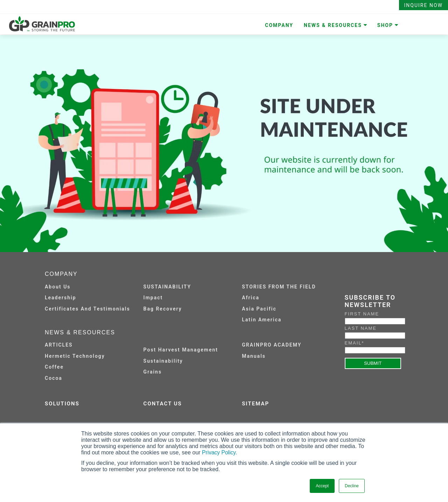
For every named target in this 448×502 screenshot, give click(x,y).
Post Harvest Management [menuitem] (181, 350)
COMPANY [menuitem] (279, 25)
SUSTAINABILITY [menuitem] (167, 287)
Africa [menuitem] (251, 298)
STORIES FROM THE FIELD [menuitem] (279, 287)
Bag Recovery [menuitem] (163, 309)
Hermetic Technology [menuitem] (75, 356)
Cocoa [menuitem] (54, 378)
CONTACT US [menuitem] (163, 404)
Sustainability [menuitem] (163, 361)
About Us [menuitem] (58, 287)
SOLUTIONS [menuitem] (62, 404)
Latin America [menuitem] (262, 320)
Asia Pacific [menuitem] (259, 309)
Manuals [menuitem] (254, 356)
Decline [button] (352, 486)
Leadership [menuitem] (61, 298)
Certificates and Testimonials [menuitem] (87, 309)
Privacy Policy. (220, 452)
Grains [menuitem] (153, 372)
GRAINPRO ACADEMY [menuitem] (272, 345)
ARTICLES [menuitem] (59, 345)
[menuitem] (189, 344)
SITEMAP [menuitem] (255, 404)
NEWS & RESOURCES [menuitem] (333, 25)
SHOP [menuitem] (385, 25)
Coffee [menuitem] (54, 367)
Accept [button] (322, 486)
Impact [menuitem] (153, 298)
